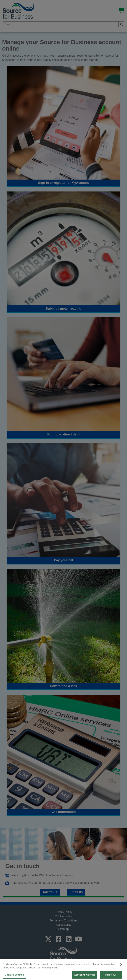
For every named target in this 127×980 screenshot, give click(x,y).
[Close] (121, 970)
